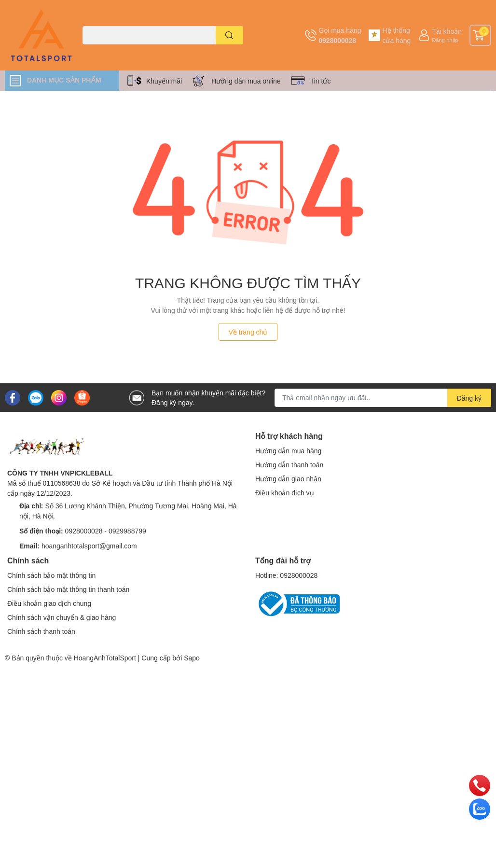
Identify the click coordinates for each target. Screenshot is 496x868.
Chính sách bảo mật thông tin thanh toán (68, 589)
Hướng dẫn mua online (246, 81)
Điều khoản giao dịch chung (49, 603)
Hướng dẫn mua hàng (288, 451)
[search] (229, 35)
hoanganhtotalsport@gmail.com (89, 546)
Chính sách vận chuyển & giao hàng (62, 617)
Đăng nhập (445, 40)
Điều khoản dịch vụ (285, 493)
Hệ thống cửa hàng (396, 35)
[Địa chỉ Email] (383, 398)
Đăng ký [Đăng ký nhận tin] (469, 398)
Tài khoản (447, 31)
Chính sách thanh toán (41, 631)
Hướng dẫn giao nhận (288, 479)
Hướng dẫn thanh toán (289, 465)
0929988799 (127, 531)
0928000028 (337, 40)
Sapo (192, 658)
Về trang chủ (248, 332)
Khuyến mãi (164, 81)
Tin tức (321, 81)
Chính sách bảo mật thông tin (51, 575)
